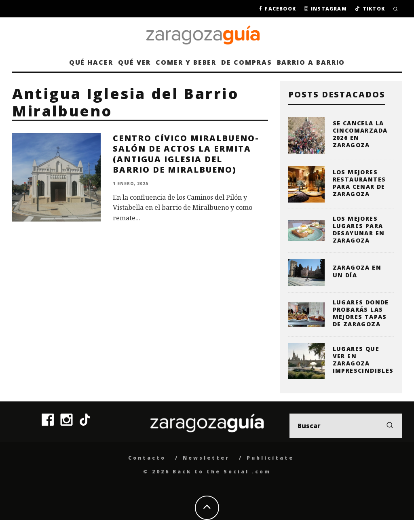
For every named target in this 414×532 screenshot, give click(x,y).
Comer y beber (186, 62)
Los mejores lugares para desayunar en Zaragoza (359, 230)
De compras (246, 62)
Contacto (147, 458)
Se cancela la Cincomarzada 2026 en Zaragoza (360, 134)
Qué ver (134, 62)
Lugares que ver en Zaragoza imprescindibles (363, 360)
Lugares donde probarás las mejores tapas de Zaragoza (361, 313)
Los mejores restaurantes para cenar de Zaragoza (359, 183)
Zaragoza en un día (357, 271)
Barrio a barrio (311, 62)
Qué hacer (91, 62)
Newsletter (206, 458)
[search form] (346, 426)
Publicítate (270, 458)
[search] (390, 426)
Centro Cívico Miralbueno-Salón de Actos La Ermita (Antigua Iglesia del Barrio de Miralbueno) (186, 154)
